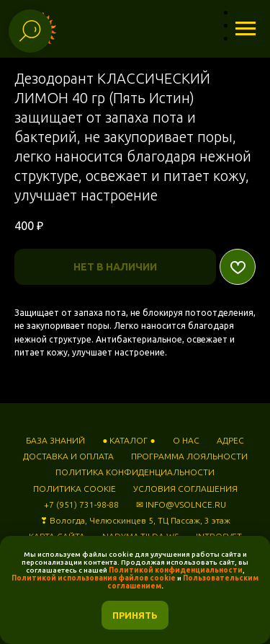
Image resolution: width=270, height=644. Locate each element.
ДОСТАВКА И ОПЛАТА (68, 456)
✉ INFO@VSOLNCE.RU (181, 504)
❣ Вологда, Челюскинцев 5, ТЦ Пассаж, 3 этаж (135, 520)
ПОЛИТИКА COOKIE (75, 489)
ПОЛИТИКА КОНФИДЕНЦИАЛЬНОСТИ (135, 472)
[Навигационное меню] (246, 29)
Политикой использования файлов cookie (94, 578)
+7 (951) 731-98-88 (81, 504)
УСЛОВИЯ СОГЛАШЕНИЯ (185, 489)
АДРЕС (230, 440)
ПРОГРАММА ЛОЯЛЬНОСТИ (189, 456)
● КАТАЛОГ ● (129, 440)
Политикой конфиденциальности (176, 570)
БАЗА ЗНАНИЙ (55, 440)
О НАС (186, 440)
